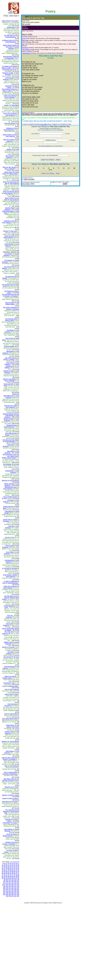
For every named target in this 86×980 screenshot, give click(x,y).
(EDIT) (25, 16)
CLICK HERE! (42, 121)
